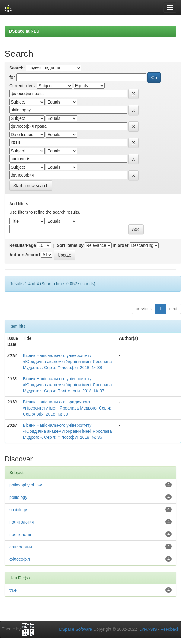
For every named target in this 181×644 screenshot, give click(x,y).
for (12, 77)
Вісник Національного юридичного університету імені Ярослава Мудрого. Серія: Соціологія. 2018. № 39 (67, 408)
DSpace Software (76, 629)
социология (21, 547)
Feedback (170, 629)
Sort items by (70, 245)
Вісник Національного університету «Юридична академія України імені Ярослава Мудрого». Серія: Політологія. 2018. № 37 (67, 385)
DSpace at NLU (24, 31)
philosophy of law (25, 485)
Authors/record (25, 255)
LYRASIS (148, 629)
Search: (17, 68)
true (13, 590)
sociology (18, 510)
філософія (20, 559)
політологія (20, 534)
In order (121, 245)
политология (22, 522)
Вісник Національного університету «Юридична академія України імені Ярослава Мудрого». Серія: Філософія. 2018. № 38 (67, 362)
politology (18, 497)
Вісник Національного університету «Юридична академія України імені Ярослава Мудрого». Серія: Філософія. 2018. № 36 (67, 431)
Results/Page (23, 245)
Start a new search (31, 186)
